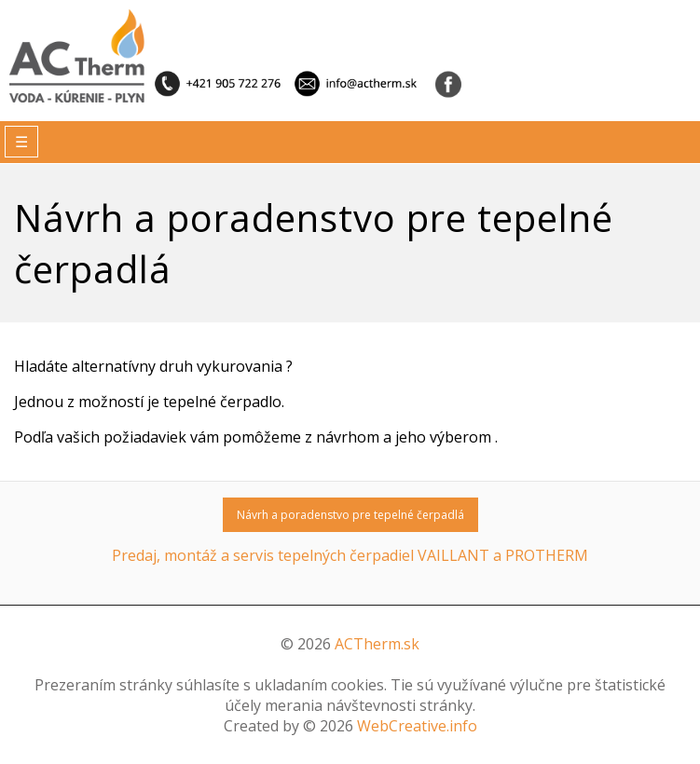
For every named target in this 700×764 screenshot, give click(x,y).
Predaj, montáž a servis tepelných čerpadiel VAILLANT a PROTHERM (350, 555)
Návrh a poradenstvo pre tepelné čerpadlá (350, 515)
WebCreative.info (417, 726)
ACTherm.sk (377, 644)
